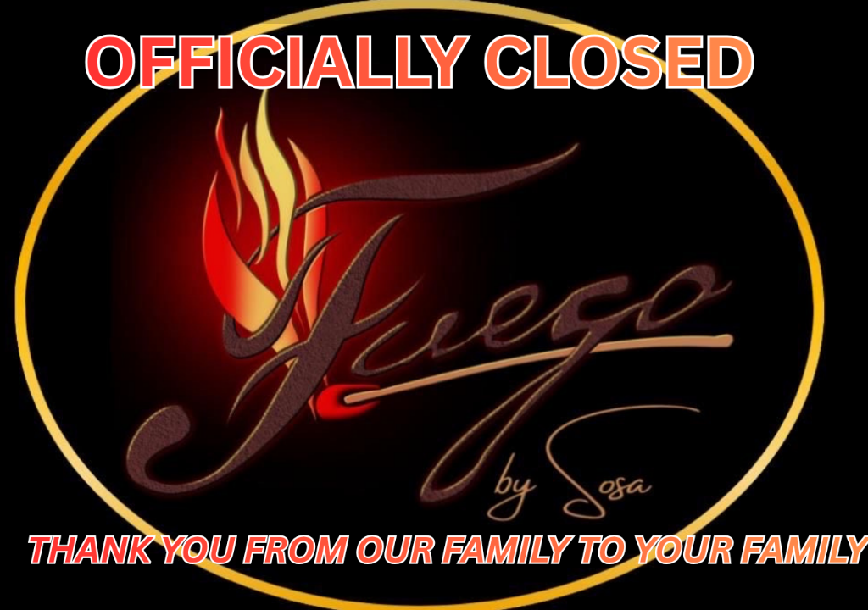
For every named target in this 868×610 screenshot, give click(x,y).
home (829, 12)
